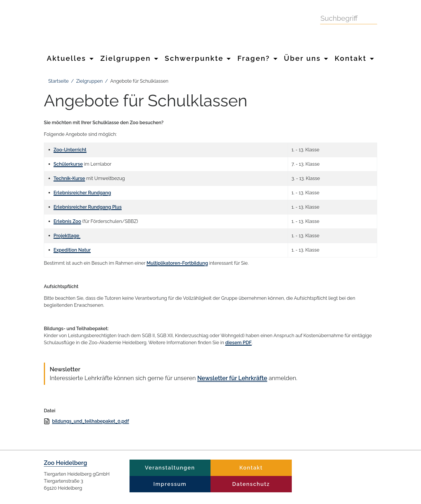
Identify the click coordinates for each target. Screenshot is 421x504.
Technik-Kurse (69, 178)
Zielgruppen (129, 58)
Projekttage (67, 236)
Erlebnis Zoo (67, 221)
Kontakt (354, 58)
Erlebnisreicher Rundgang (82, 193)
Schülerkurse (68, 164)
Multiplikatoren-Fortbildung (177, 263)
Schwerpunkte (198, 58)
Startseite (58, 81)
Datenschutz (251, 484)
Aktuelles (70, 58)
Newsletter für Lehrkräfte (232, 378)
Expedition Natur (72, 250)
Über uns (306, 58)
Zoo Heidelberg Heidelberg (161, 26)
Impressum (170, 484)
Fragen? (257, 58)
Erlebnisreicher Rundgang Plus (88, 207)
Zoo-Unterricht (70, 150)
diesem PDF (238, 343)
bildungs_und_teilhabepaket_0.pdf (90, 421)
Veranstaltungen (170, 468)
